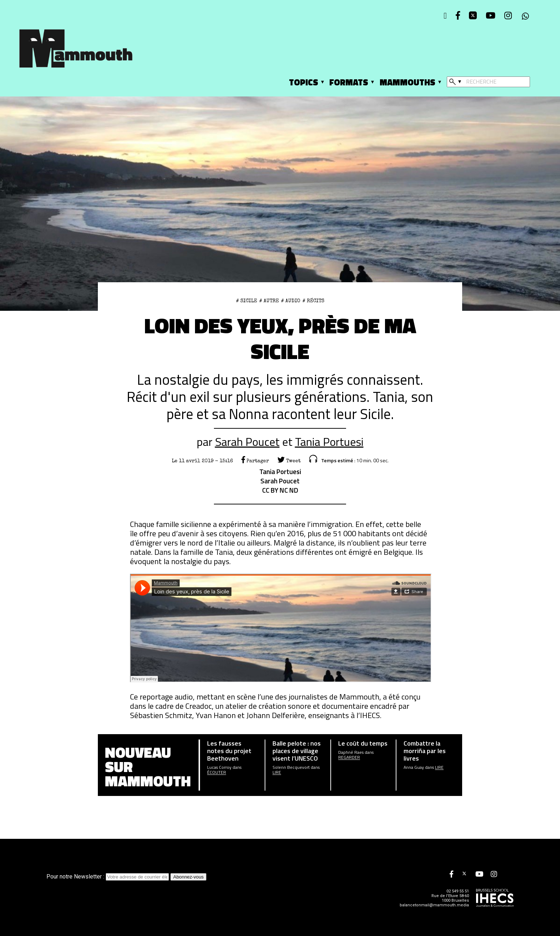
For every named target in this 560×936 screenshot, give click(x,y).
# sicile (247, 301)
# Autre (269, 301)
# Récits (313, 301)
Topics (304, 82)
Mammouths (407, 82)
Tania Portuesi (329, 442)
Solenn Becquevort (291, 767)
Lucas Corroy (219, 767)
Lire (277, 772)
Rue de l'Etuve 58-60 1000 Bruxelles (450, 898)
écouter (217, 772)
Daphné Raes (351, 752)
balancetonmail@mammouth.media (434, 905)
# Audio (291, 301)
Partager (255, 461)
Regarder (349, 757)
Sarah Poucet (247, 442)
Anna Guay (414, 767)
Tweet (289, 461)
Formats (349, 82)
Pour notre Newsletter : (108, 877)
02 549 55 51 (458, 891)
